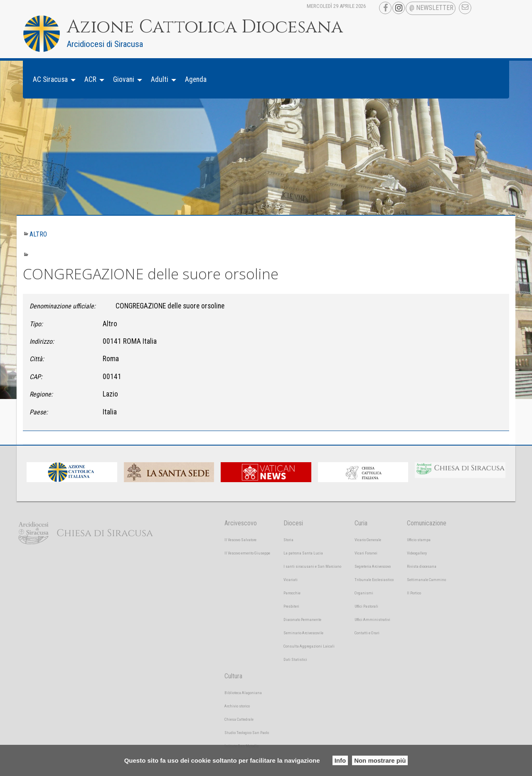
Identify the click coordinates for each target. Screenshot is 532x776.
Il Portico (414, 593)
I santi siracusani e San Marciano (312, 566)
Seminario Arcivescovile (303, 633)
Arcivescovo (241, 523)
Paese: (39, 412)
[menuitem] (52, 80)
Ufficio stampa (419, 540)
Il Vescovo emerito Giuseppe (247, 553)
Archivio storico (237, 706)
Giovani (124, 79)
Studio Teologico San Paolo (247, 733)
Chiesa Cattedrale (239, 719)
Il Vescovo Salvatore (240, 540)
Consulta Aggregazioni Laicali (309, 646)
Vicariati (291, 580)
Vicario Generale (368, 540)
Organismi (364, 593)
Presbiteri (291, 606)
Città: (37, 359)
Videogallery (417, 553)
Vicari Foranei (366, 553)
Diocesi (293, 523)
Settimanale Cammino (426, 580)
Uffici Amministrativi (372, 620)
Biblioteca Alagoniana (243, 693)
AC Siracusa (50, 79)
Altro (38, 234)
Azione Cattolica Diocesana (205, 27)
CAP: (36, 377)
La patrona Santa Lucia (303, 553)
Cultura (233, 676)
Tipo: (36, 324)
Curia (361, 523)
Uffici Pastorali (366, 606)
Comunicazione (427, 523)
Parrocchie (292, 593)
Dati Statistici (295, 659)
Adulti (160, 79)
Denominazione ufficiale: (63, 306)
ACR (90, 79)
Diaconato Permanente (302, 620)
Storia (288, 540)
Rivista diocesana (422, 566)
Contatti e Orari (367, 633)
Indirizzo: (42, 341)
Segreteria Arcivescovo (373, 566)
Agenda (196, 79)
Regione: (41, 394)
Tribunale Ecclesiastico (374, 580)
